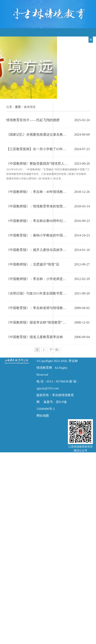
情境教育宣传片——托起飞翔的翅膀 (33, 120)
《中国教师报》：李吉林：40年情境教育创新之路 (38, 192)
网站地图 (43, 416)
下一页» (54, 350)
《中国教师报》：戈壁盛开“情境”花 (33, 264)
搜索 (91, 40)
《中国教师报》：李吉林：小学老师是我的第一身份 (38, 279)
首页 (18, 107)
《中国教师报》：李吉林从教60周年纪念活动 (38, 221)
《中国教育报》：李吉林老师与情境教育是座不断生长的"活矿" (38, 308)
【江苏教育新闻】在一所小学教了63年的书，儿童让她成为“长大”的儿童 (38, 149)
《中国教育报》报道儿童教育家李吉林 (35, 337)
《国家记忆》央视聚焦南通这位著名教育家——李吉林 (38, 135)
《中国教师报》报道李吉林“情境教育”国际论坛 (38, 322)
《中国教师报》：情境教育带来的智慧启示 (38, 206)
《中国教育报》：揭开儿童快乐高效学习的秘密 (38, 250)
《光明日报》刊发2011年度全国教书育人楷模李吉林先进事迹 (38, 293)
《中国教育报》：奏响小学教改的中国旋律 (38, 235)
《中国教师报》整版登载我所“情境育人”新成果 (38, 164)
